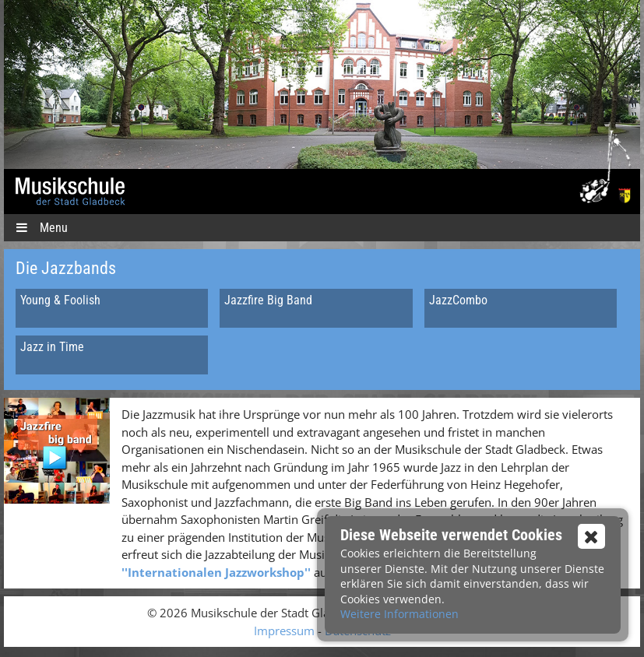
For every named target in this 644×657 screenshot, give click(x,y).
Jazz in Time (52, 347)
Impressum (284, 631)
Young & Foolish (60, 300)
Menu (42, 228)
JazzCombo (458, 300)
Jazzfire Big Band (268, 300)
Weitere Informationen (399, 614)
